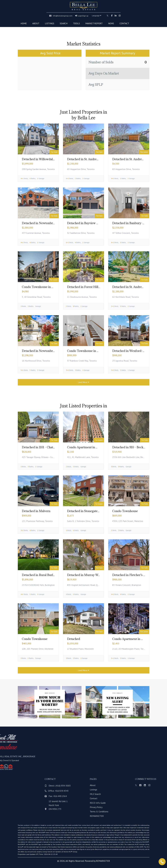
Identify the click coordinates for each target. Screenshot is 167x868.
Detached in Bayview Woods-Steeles (92, 223)
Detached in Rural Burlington (42, 575)
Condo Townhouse (125, 511)
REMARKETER (103, 861)
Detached (74, 639)
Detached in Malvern (36, 511)
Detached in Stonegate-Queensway (91, 511)
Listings (50, 23)
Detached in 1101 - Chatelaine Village (47, 447)
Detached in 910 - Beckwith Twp (134, 447)
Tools (76, 23)
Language (97, 16)
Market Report (94, 23)
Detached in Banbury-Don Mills (134, 223)
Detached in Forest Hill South (87, 287)
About (36, 23)
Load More (84, 382)
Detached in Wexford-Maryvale (134, 351)
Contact (124, 23)
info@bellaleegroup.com (61, 16)
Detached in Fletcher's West (131, 575)
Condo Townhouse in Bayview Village (47, 287)
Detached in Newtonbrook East (43, 223)
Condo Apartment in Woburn (132, 639)
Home (24, 23)
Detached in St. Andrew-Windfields (91, 159)
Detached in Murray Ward (85, 575)
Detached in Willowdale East (41, 159)
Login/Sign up (82, 16)
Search (64, 23)
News (111, 23)
